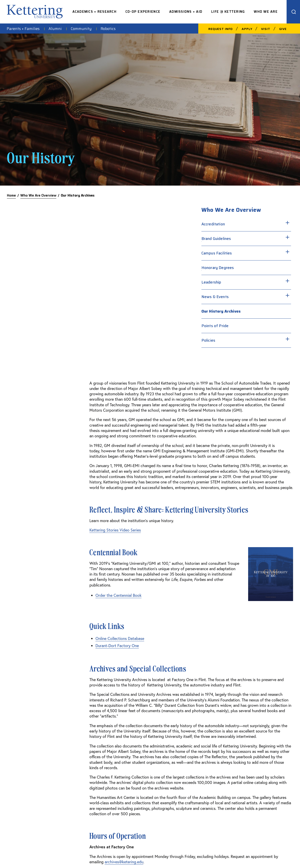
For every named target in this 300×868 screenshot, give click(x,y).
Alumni (55, 29)
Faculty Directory (195, 753)
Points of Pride (236, 326)
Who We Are (266, 12)
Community (81, 29)
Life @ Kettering (228, 12)
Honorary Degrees (239, 268)
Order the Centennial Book (36, 425)
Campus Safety (132, 753)
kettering (35, 12)
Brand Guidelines (238, 239)
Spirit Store (129, 767)
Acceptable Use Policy (158, 855)
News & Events (236, 297)
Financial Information (231, 855)
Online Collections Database (37, 468)
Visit (266, 29)
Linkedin (247, 781)
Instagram (249, 767)
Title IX (274, 855)
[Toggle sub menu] (257, 222)
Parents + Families (23, 29)
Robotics (108, 29)
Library (125, 796)
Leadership (233, 282)
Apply (247, 29)
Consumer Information (195, 855)
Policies (230, 340)
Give (283, 29)
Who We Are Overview (38, 195)
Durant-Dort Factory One (35, 475)
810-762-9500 (33, 761)
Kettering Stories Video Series (33, 359)
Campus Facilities (238, 253)
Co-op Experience (143, 12)
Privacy (257, 855)
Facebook (248, 753)
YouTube (247, 796)
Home (11, 195)
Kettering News (132, 781)
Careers (186, 767)
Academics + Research (94, 12)
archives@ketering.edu (41, 691)
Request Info (221, 29)
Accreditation (234, 224)
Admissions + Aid (186, 12)
